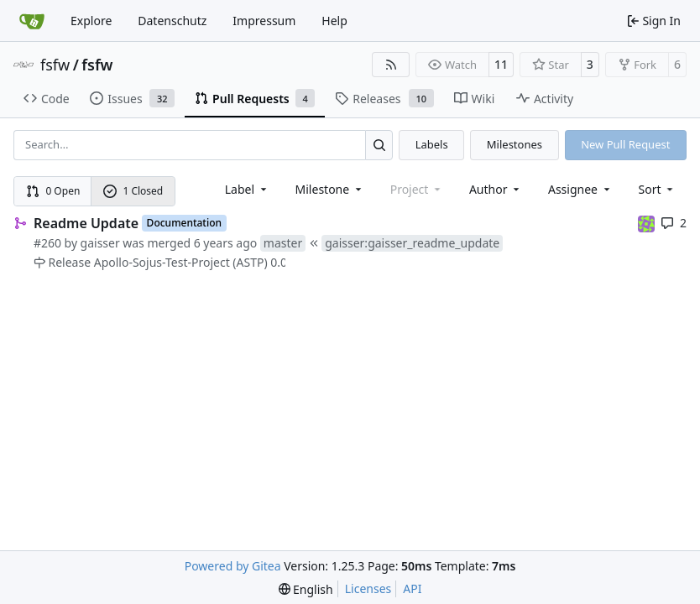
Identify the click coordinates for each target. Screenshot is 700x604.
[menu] (658, 189)
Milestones (515, 144)
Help (334, 21)
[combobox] (247, 189)
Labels (432, 144)
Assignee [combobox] (580, 189)
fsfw (55, 65)
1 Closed (133, 191)
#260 (47, 243)
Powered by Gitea (233, 566)
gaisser (100, 243)
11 (501, 64)
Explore (91, 21)
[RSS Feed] (391, 65)
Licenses (368, 588)
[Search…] (379, 145)
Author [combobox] (496, 189)
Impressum (264, 21)
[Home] (32, 21)
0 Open (53, 191)
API (412, 588)
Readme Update (86, 223)
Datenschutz (172, 21)
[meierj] (646, 223)
